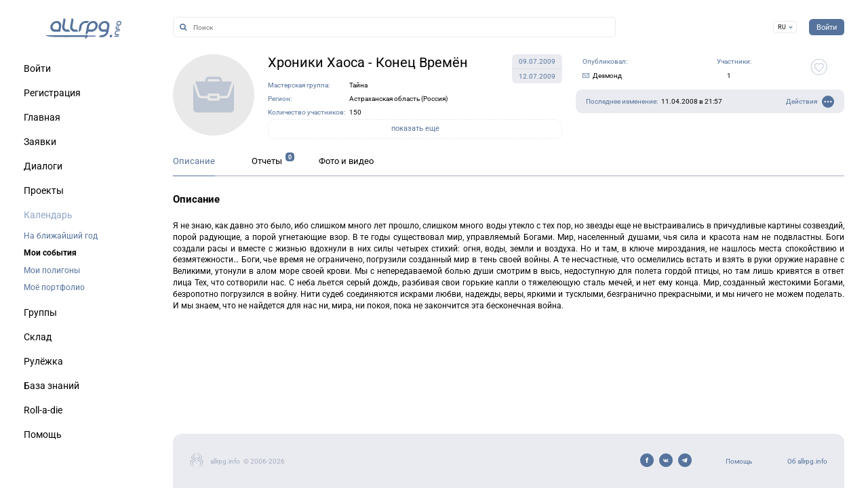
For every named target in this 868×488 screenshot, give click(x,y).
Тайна (358, 85)
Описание (194, 161)
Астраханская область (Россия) (398, 99)
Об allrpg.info (807, 461)
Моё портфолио (54, 287)
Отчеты (267, 161)
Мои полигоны (52, 270)
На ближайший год (61, 236)
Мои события (50, 253)
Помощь (739, 461)
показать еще (415, 128)
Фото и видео (346, 161)
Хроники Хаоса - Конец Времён (368, 62)
